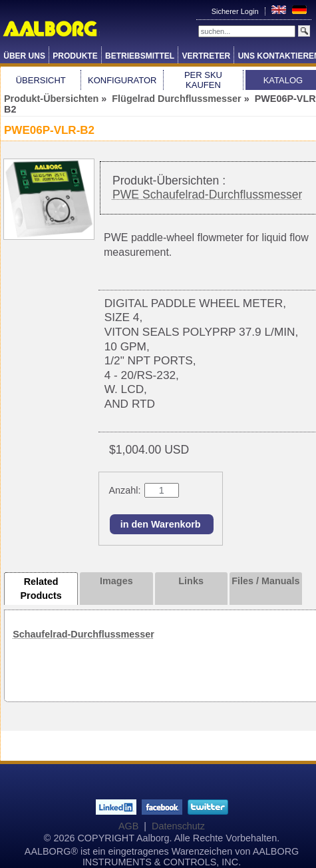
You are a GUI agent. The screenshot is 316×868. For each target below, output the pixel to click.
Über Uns (24, 56)
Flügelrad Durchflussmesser (176, 99)
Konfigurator (122, 80)
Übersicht (41, 80)
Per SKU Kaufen (203, 80)
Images (116, 581)
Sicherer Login (236, 11)
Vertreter (207, 56)
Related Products (41, 589)
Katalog (283, 80)
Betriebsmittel (140, 56)
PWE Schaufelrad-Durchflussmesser (208, 195)
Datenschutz (178, 826)
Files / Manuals (265, 581)
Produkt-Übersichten (51, 99)
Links (191, 581)
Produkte (75, 56)
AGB (128, 826)
